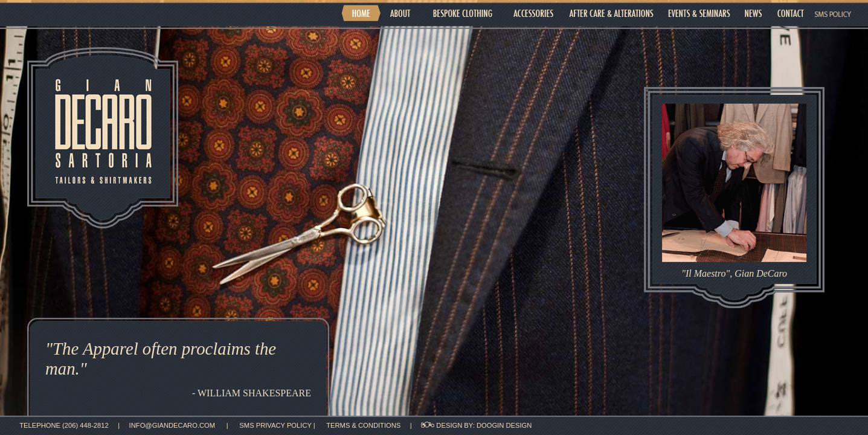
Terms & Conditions (364, 425)
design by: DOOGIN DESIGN (476, 425)
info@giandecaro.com (172, 425)
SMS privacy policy (276, 425)
